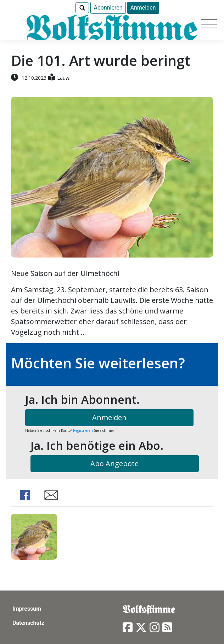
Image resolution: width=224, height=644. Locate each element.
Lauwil (64, 78)
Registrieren (83, 430)
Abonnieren (108, 8)
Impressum (27, 609)
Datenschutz (28, 623)
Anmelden (143, 8)
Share (25, 495)
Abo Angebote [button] (114, 464)
